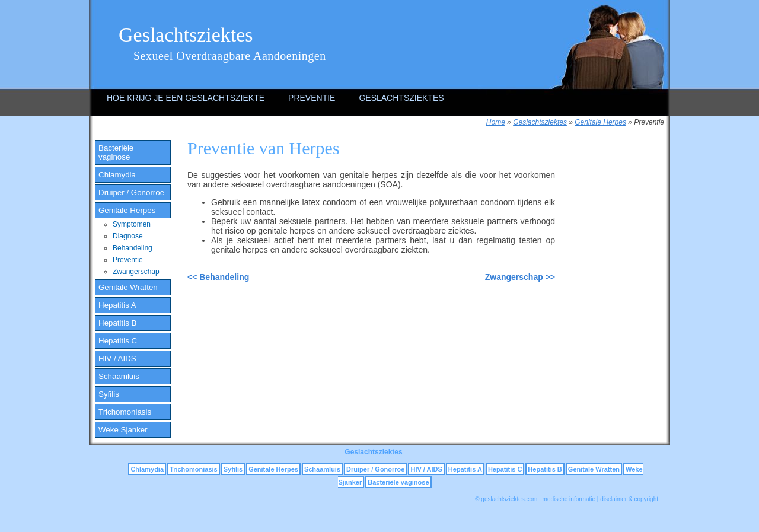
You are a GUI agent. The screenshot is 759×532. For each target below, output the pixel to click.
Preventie (312, 98)
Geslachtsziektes (186, 35)
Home (496, 122)
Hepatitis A (117, 305)
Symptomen (132, 224)
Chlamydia (117, 175)
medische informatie (569, 499)
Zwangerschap (136, 272)
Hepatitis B (117, 323)
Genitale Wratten (128, 287)
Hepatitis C (118, 341)
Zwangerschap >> (520, 277)
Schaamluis (119, 376)
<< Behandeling (218, 277)
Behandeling (133, 248)
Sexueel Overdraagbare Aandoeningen (230, 56)
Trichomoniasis (125, 412)
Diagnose (128, 236)
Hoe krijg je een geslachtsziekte (186, 98)
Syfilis (109, 394)
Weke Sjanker (123, 430)
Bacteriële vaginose (116, 152)
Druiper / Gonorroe (131, 192)
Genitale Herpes (600, 122)
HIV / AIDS (117, 359)
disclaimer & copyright (629, 499)
